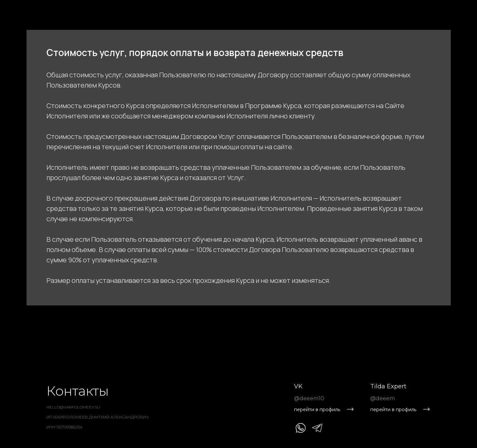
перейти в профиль (317, 410)
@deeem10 (309, 398)
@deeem (383, 398)
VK (298, 386)
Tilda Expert (388, 386)
